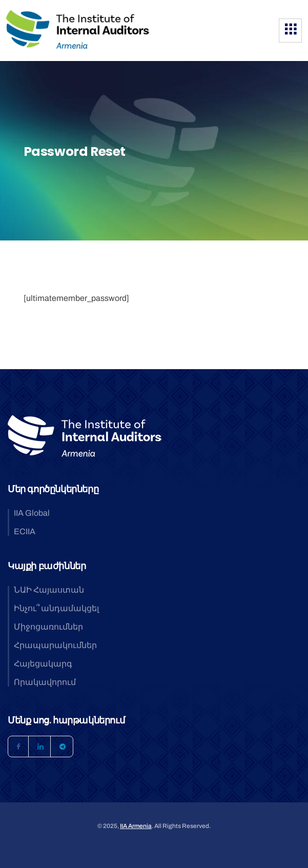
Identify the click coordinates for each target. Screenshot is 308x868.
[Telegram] (63, 746)
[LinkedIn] (40, 746)
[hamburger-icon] (290, 31)
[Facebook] (18, 746)
